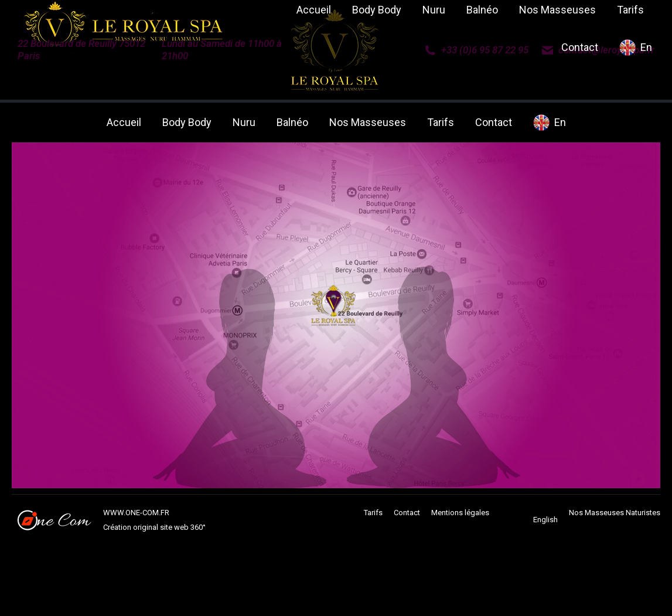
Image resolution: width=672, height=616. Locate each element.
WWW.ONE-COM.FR (136, 513)
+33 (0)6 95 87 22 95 (476, 50)
